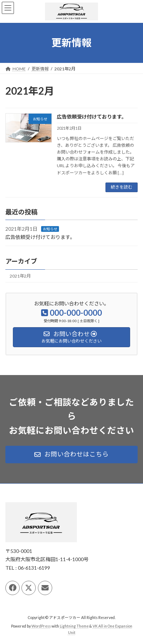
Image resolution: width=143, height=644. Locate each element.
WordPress (41, 626)
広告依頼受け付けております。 (92, 117)
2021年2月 (20, 276)
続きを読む (122, 187)
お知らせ (50, 229)
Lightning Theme (74, 626)
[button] (71, 455)
